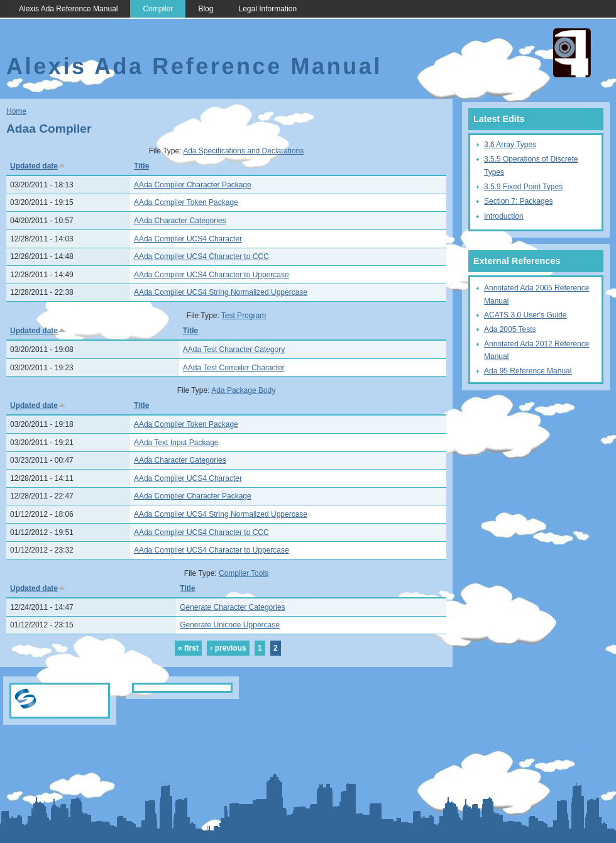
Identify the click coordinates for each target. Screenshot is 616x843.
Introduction (504, 216)
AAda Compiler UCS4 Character (188, 239)
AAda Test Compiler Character (234, 368)
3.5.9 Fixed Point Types (523, 187)
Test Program (244, 316)
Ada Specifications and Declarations (243, 151)
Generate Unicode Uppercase (230, 625)
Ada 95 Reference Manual (528, 371)
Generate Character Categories (232, 607)
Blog (206, 9)
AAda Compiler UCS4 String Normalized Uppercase (221, 292)
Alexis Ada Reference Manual (68, 9)
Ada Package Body (243, 390)
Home (16, 111)
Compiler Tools (244, 573)
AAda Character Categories (180, 221)
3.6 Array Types (510, 145)
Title (141, 166)
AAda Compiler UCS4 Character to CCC (201, 256)
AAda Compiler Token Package (186, 202)
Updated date (38, 166)
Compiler (158, 9)
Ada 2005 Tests (510, 329)
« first (188, 648)
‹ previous (228, 648)
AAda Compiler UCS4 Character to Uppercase (212, 275)
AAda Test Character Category (234, 350)
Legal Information (267, 9)
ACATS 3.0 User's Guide (525, 315)
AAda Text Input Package (176, 443)
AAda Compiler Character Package (193, 185)
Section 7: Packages (518, 201)
